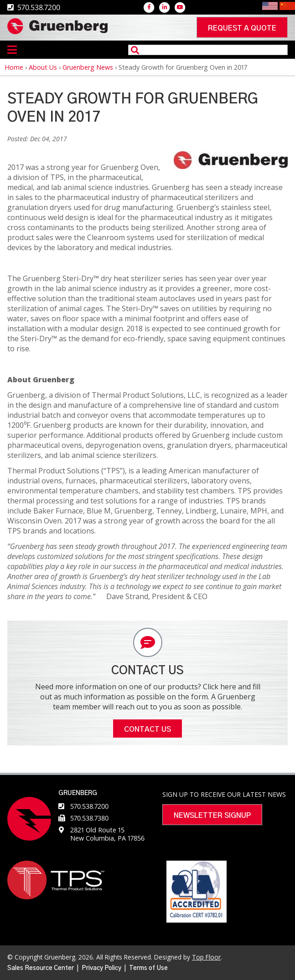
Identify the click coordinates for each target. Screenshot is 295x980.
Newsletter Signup (212, 816)
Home (14, 67)
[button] (231, 166)
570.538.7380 (89, 818)
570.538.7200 (89, 806)
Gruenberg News (88, 67)
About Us (43, 67)
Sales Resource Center (41, 968)
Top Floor (206, 957)
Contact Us (147, 729)
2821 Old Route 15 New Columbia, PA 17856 (107, 834)
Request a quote (242, 28)
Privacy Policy (101, 968)
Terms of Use (148, 968)
